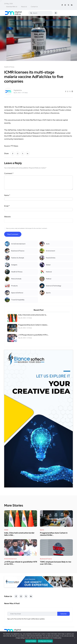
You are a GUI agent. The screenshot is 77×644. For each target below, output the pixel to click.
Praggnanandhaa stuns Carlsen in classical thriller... (54, 534)
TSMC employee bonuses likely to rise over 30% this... (56, 563)
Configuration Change (45, 641)
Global (6, 530)
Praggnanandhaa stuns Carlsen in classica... (33, 325)
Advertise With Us (12, 7)
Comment (9, 173)
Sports (42, 530)
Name (7, 195)
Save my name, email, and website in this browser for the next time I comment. (27, 228)
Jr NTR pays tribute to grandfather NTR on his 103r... (21, 563)
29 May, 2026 (8, 4)
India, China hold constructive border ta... (33, 315)
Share (6, 153)
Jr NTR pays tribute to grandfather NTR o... (34, 335)
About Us (24, 7)
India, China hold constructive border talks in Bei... (19, 534)
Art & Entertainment (10, 559)
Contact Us (34, 7)
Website (7, 217)
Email (7, 206)
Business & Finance (46, 559)
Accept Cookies (31, 641)
